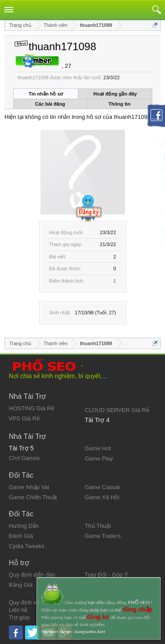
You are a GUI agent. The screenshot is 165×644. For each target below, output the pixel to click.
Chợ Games (24, 458)
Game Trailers (103, 536)
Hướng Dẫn (24, 526)
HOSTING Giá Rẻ (31, 408)
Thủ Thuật (98, 526)
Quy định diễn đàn (32, 575)
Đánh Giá (21, 536)
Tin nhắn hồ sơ (46, 94)
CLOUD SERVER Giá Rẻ (117, 410)
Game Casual (102, 487)
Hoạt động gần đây (115, 94)
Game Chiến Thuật (33, 497)
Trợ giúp (19, 617)
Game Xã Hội (102, 497)
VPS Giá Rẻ (24, 418)
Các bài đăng (50, 104)
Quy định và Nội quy (35, 602)
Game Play (99, 458)
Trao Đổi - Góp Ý (107, 575)
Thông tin (119, 104)
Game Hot (98, 448)
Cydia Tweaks (27, 546)
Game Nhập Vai (29, 487)
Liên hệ (18, 610)
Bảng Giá (21, 585)
